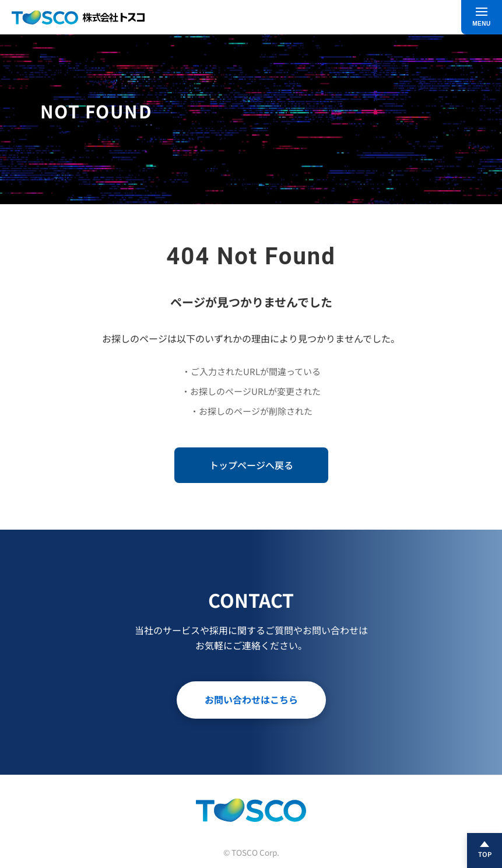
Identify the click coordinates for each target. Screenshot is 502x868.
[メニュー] (482, 17)
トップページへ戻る (251, 465)
